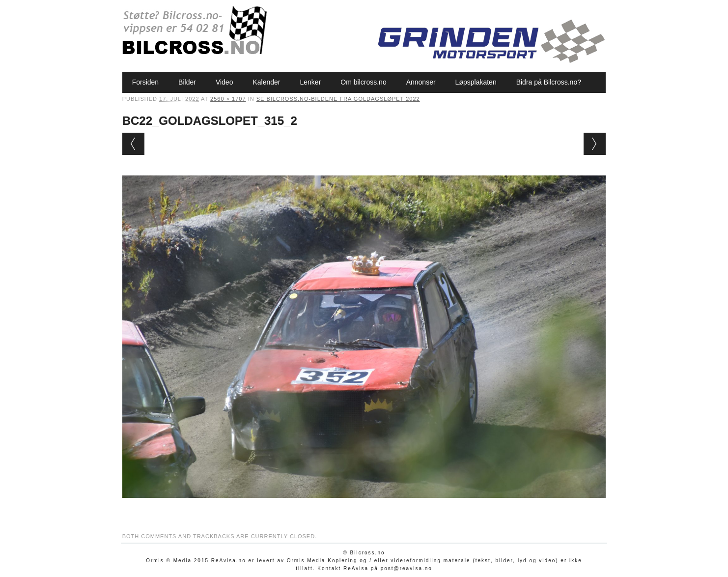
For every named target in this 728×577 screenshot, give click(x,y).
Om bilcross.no (363, 82)
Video (224, 82)
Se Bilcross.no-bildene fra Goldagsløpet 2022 (338, 99)
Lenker (311, 82)
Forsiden (145, 82)
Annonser (421, 82)
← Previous (133, 144)
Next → (595, 144)
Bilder (187, 82)
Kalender (266, 82)
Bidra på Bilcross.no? (549, 82)
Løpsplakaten (476, 82)
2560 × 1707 (228, 99)
